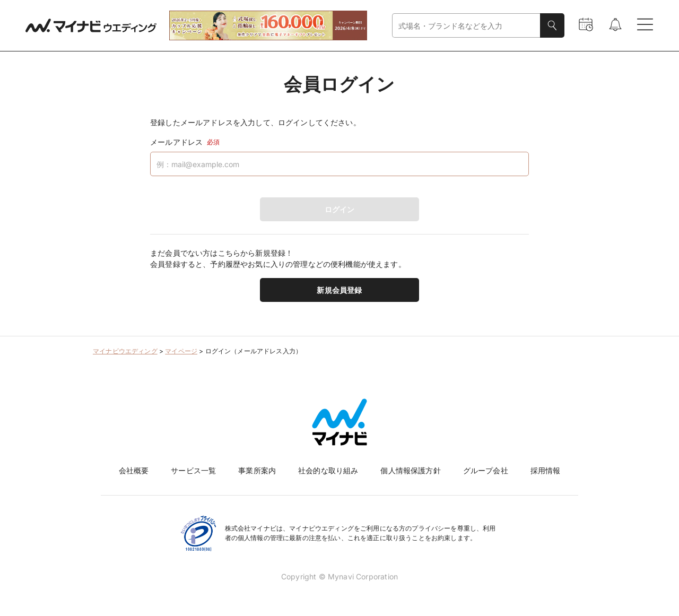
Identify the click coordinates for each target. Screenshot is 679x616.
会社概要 (134, 470)
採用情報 (546, 470)
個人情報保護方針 (410, 470)
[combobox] (466, 26)
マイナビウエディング (125, 351)
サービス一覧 (193, 470)
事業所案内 (257, 470)
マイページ (181, 351)
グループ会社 (486, 470)
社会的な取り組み (328, 470)
